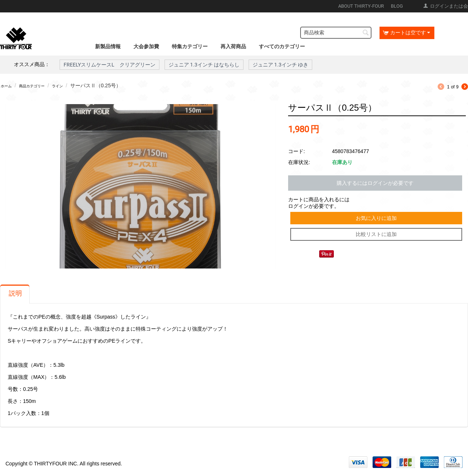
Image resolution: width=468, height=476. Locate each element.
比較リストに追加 (377, 237)
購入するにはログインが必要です (375, 182)
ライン (74, 85)
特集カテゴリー (190, 46)
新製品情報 (108, 46)
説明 (15, 297)
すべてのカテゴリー (282, 46)
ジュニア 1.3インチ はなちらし (204, 65)
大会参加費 (146, 46)
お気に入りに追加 (377, 218)
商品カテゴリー (41, 85)
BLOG (397, 6)
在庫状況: (299, 161)
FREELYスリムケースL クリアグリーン (110, 65)
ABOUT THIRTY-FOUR (361, 6)
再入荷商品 (233, 46)
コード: (297, 150)
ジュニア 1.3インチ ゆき (280, 65)
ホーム (8, 85)
